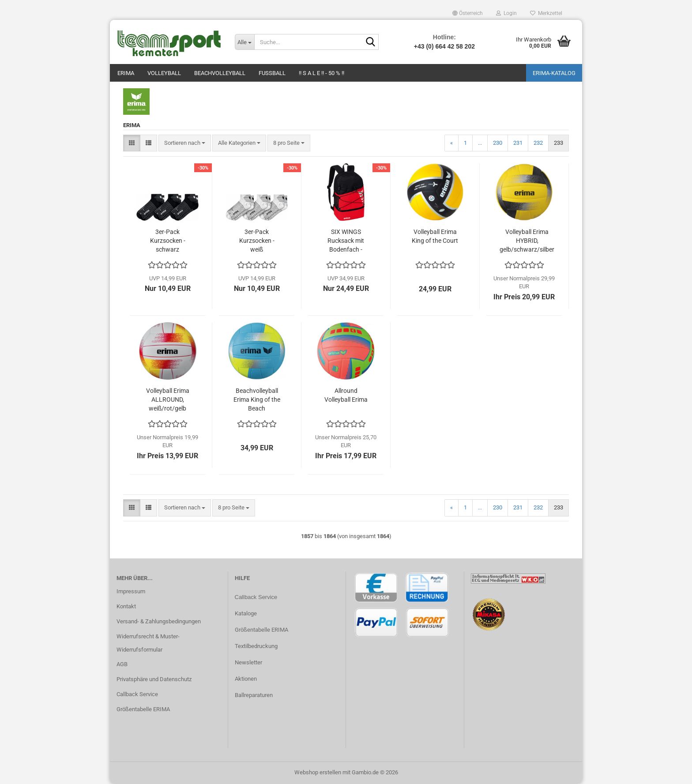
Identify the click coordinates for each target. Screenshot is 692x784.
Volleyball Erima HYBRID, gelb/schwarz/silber (527, 241)
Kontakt (126, 606)
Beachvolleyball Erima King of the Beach (257, 400)
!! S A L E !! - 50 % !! (322, 73)
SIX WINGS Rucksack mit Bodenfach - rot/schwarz (346, 241)
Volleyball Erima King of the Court (435, 236)
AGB (122, 664)
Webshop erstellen (318, 772)
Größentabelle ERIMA (143, 709)
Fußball (272, 73)
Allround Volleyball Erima (346, 395)
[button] (468, 13)
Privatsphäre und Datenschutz (154, 679)
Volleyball (164, 73)
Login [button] (506, 13)
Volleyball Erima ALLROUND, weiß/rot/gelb (168, 400)
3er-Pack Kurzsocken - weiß (257, 241)
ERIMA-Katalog (554, 73)
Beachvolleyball (220, 73)
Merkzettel (546, 13)
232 (538, 143)
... (480, 143)
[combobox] (185, 143)
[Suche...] (244, 42)
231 (518, 143)
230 (498, 143)
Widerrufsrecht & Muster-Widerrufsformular (148, 643)
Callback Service (137, 694)
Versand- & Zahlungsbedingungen (159, 621)
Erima (126, 73)
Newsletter (248, 662)
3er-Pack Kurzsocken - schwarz (168, 241)
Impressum (131, 591)
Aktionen (246, 679)
